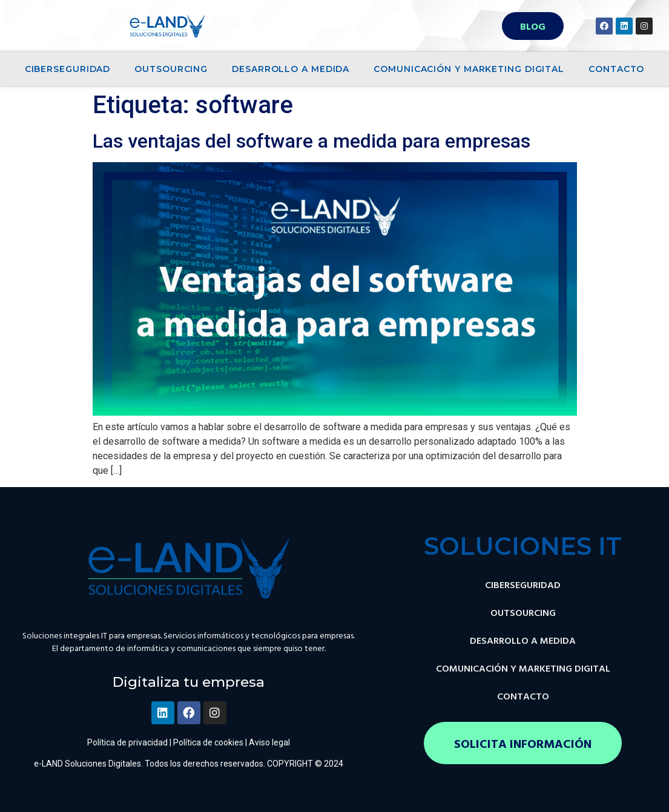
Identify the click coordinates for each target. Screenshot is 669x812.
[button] (533, 26)
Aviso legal (269, 742)
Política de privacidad (127, 742)
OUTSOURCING (171, 69)
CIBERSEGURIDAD (68, 69)
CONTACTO (616, 69)
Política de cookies (208, 742)
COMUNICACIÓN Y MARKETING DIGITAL (469, 69)
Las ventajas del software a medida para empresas (311, 141)
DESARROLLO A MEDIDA (291, 69)
